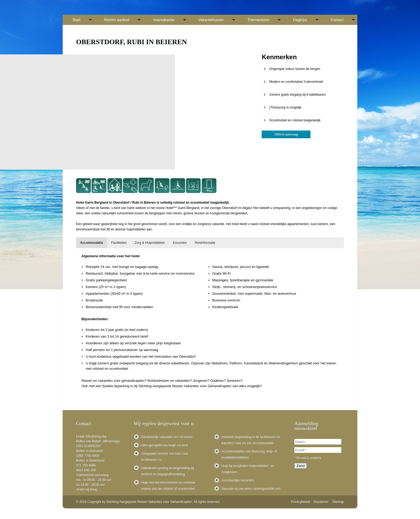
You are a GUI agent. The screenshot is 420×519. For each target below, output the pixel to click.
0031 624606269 (88, 446)
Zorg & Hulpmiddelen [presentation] (150, 243)
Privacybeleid (300, 502)
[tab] (92, 243)
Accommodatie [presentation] (92, 243)
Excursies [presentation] (180, 243)
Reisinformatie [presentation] (205, 243)
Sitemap (338, 502)
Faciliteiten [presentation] (119, 243)
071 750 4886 (86, 465)
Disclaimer (321, 502)
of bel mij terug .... (89, 490)
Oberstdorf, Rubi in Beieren (132, 42)
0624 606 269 (86, 470)
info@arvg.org (96, 436)
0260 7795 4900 (88, 456)
